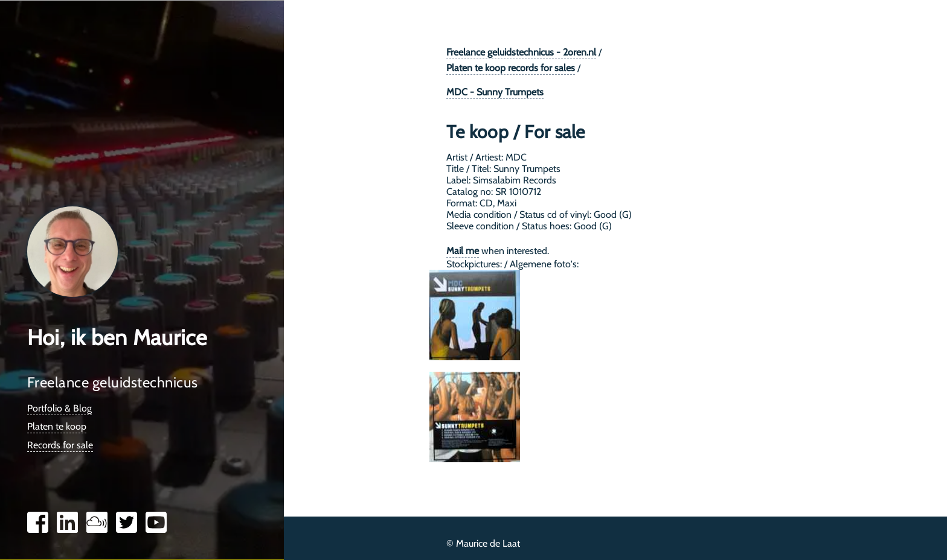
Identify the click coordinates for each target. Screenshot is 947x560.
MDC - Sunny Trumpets (495, 92)
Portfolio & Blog (59, 408)
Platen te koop (57, 426)
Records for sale (60, 445)
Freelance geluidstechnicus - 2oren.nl (521, 52)
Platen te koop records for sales (511, 68)
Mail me (463, 251)
